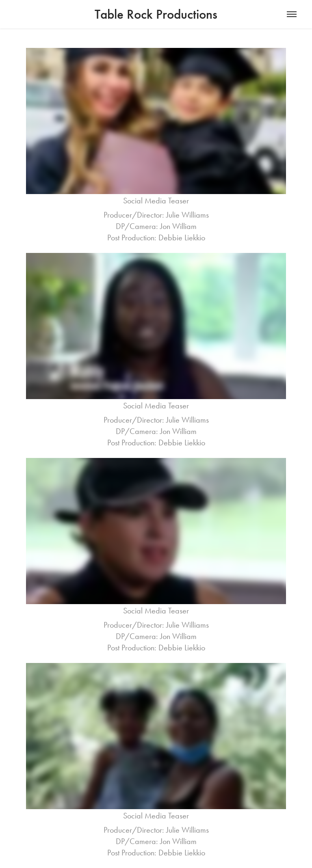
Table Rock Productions (156, 14)
